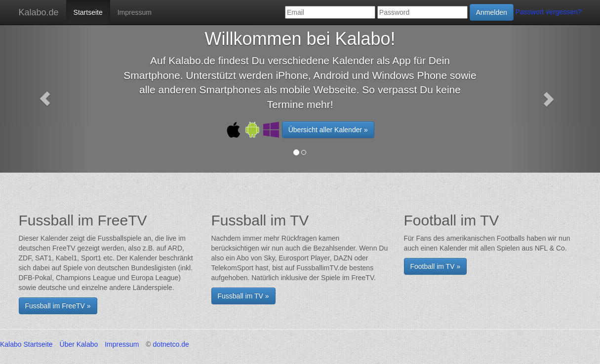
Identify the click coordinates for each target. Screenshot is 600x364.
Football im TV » (436, 266)
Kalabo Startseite (26, 344)
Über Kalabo (79, 344)
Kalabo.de (39, 12)
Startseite (88, 12)
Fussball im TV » (243, 296)
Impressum (135, 12)
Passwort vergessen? (549, 12)
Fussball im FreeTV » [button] (58, 306)
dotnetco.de (171, 344)
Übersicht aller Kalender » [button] (328, 130)
